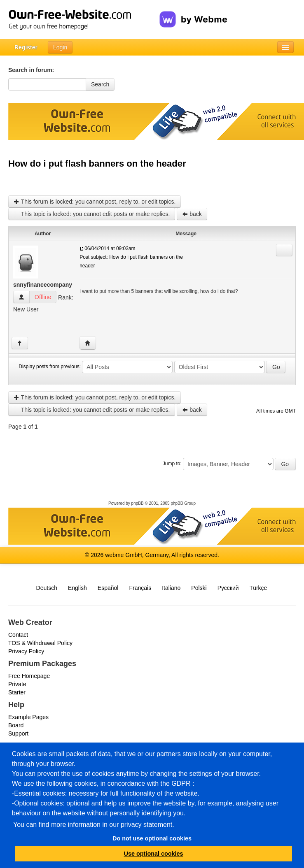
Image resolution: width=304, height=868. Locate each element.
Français (140, 588)
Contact (18, 635)
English (77, 588)
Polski (199, 588)
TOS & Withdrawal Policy (40, 643)
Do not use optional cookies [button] (152, 838)
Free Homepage (29, 676)
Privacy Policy (26, 651)
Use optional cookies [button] (154, 854)
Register (26, 47)
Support (18, 733)
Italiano (171, 588)
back (192, 214)
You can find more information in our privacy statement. (94, 825)
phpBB (138, 503)
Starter (17, 692)
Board (16, 725)
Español (108, 588)
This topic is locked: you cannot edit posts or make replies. (92, 214)
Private (17, 684)
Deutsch (47, 588)
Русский (228, 588)
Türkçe (258, 588)
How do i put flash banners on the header (97, 164)
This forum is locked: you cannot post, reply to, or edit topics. (95, 202)
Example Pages (28, 717)
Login (60, 47)
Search (100, 84)
